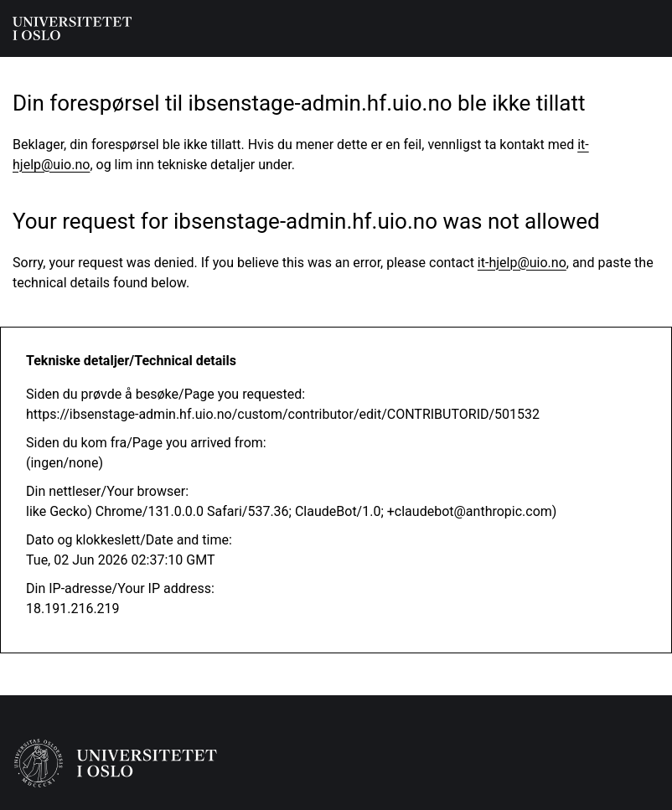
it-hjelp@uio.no (522, 263)
